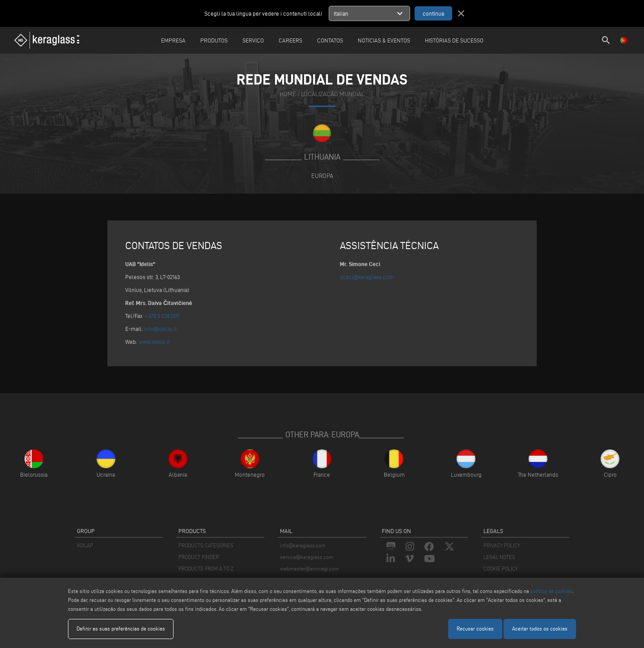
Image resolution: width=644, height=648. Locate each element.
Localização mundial (333, 95)
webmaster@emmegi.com (309, 569)
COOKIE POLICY (501, 569)
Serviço (253, 40)
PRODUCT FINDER (199, 557)
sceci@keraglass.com (367, 277)
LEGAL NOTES (499, 557)
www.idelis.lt (154, 342)
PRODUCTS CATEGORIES (206, 545)
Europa (322, 176)
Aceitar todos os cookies (540, 629)
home (288, 95)
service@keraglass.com (307, 557)
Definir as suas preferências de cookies (121, 629)
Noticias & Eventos (384, 40)
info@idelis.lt (160, 329)
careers (290, 40)
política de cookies (551, 591)
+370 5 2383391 (162, 316)
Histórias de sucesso (454, 40)
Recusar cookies (475, 629)
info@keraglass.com (303, 545)
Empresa (173, 40)
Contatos (330, 40)
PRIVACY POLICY (502, 545)
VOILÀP (85, 545)
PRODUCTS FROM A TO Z (206, 569)
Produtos (214, 40)
